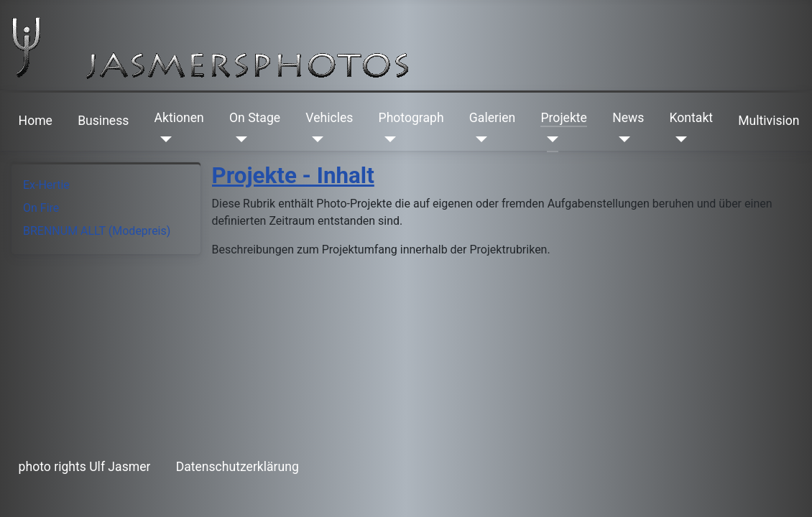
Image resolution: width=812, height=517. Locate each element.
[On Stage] (238, 139)
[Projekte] (549, 139)
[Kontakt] (679, 139)
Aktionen (179, 118)
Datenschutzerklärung (237, 467)
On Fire (41, 208)
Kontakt (692, 118)
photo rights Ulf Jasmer (85, 467)
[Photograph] (388, 139)
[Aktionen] (163, 139)
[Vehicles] (314, 139)
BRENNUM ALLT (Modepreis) (97, 231)
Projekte (563, 118)
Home (36, 121)
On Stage (255, 118)
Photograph (411, 118)
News (628, 118)
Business (103, 121)
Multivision (769, 121)
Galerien (492, 118)
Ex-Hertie (46, 185)
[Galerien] (478, 139)
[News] (621, 139)
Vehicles (329, 118)
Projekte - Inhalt (293, 176)
